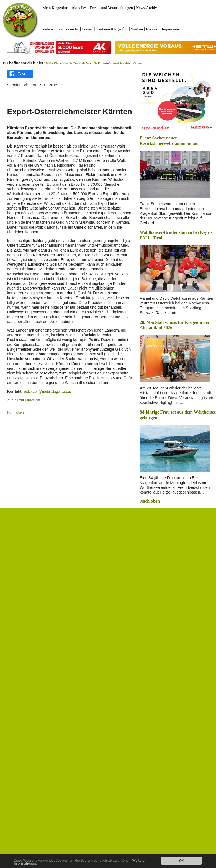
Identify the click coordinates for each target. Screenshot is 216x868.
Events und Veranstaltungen (111, 8)
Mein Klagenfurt (56, 8)
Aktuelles (79, 8)
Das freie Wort (83, 63)
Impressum (170, 29)
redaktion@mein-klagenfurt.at (47, 392)
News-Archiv (146, 8)
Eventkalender (68, 29)
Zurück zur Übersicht (24, 400)
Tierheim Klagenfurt (112, 29)
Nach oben (16, 413)
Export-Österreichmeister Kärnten (121, 63)
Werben (137, 29)
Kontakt (152, 29)
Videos (48, 29)
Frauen (87, 29)
